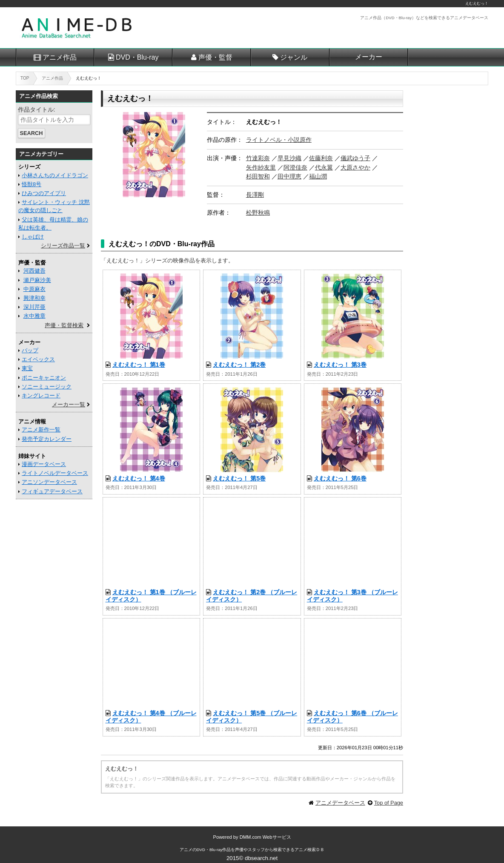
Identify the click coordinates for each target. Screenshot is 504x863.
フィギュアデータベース (52, 491)
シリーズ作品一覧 (63, 246)
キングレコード (41, 396)
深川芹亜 (34, 307)
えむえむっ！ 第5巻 (239, 478)
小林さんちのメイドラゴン (55, 175)
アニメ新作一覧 (41, 430)
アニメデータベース (340, 803)
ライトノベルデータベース (55, 473)
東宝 (27, 368)
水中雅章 (34, 316)
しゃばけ (33, 237)
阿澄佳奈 (295, 167)
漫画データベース (44, 464)
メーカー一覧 (69, 404)
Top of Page (389, 803)
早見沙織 (289, 158)
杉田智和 (258, 176)
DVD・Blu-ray (137, 57)
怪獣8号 (31, 184)
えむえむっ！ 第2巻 (239, 365)
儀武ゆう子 (355, 158)
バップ (30, 350)
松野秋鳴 (258, 213)
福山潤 (318, 176)
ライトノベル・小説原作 (279, 140)
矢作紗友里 (261, 167)
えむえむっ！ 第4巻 (139, 478)
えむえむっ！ (477, 3)
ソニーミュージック (47, 387)
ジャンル (294, 57)
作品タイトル (36, 109)
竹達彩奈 (258, 158)
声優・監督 (215, 57)
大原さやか (355, 167)
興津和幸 (34, 298)
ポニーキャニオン (44, 378)
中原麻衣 (34, 289)
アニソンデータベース (49, 482)
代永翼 (324, 167)
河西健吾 (34, 271)
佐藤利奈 (321, 158)
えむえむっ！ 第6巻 (340, 478)
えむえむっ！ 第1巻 (139, 365)
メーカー (369, 57)
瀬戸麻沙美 (37, 280)
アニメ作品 (60, 57)
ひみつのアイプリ (44, 193)
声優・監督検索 (64, 325)
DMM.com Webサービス (265, 837)
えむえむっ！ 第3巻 (340, 365)
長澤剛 (255, 195)
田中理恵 (289, 176)
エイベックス (38, 359)
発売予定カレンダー (47, 439)
